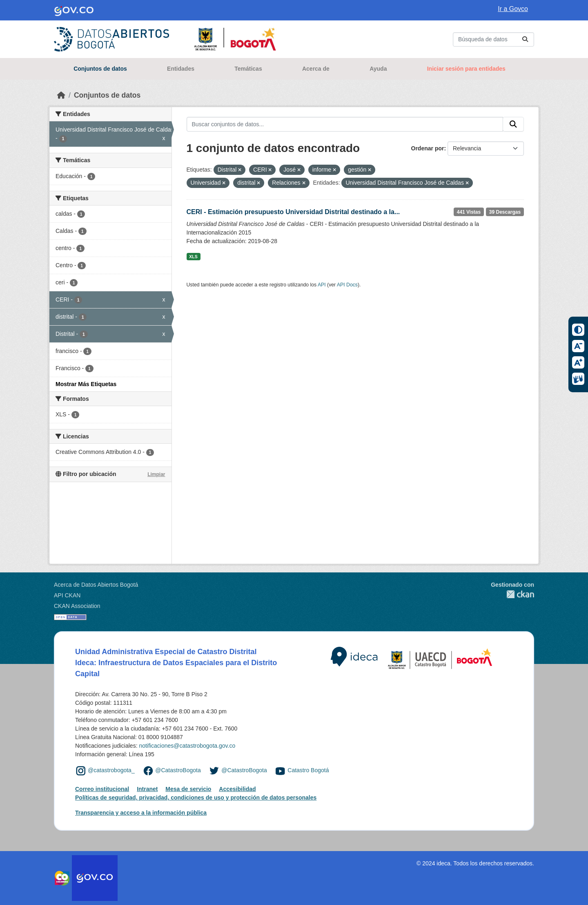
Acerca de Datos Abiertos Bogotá (96, 585)
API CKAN (67, 595)
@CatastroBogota (178, 770)
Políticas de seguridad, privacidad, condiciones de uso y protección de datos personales (196, 798)
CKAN (512, 594)
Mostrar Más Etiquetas (86, 384)
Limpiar (156, 474)
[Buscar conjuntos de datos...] (493, 39)
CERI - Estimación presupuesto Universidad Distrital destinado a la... (293, 212)
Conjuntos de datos (100, 69)
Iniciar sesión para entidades (466, 69)
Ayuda (378, 69)
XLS (193, 257)
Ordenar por (428, 148)
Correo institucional (102, 789)
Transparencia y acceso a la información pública (141, 813)
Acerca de (316, 69)
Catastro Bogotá (308, 770)
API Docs (347, 285)
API (322, 285)
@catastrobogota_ (111, 770)
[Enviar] (525, 39)
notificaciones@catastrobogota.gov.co (187, 746)
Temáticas (248, 69)
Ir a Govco (513, 9)
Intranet (147, 789)
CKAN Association (77, 606)
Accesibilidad (237, 789)
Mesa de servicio (188, 789)
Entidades (181, 69)
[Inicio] (61, 95)
